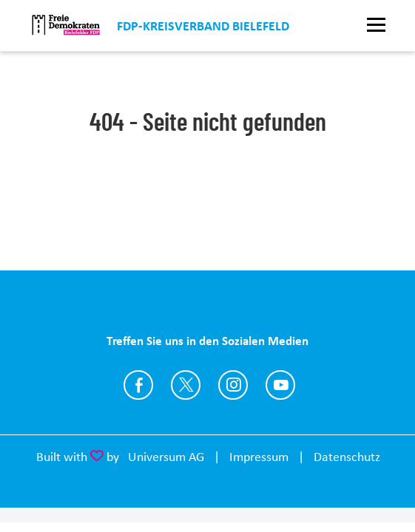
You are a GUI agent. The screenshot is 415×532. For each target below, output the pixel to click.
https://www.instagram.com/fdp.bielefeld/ (233, 385)
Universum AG (166, 457)
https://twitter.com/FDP (186, 385)
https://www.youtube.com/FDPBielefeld (280, 385)
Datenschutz (347, 457)
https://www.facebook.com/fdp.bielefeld (138, 385)
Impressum (259, 457)
